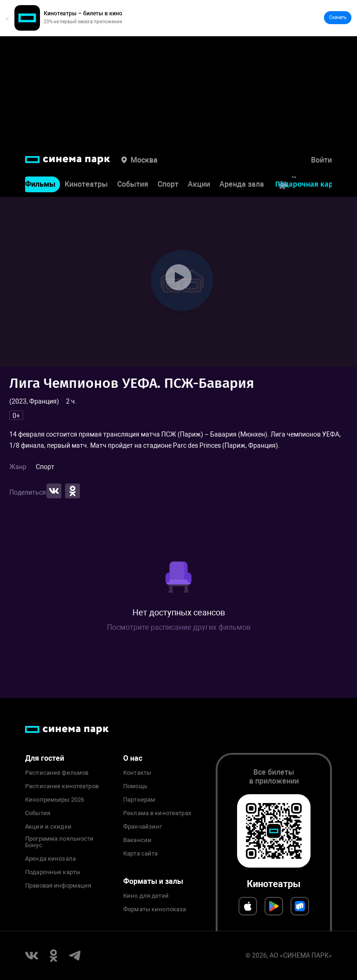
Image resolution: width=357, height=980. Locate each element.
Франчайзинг (142, 827)
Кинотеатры (86, 184)
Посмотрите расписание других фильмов (179, 627)
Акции (199, 184)
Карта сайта (140, 854)
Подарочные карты (53, 872)
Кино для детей (146, 896)
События (133, 184)
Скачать (338, 17)
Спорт (168, 184)
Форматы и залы (153, 881)
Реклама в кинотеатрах (157, 813)
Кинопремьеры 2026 (55, 800)
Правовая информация (58, 886)
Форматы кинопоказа (155, 909)
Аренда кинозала (50, 859)
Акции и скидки (48, 827)
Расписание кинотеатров (62, 786)
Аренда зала (242, 184)
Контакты (137, 773)
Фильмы (40, 184)
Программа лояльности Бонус (59, 842)
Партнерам (139, 800)
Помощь (135, 786)
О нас (133, 758)
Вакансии (137, 840)
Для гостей (45, 758)
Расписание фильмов (57, 773)
